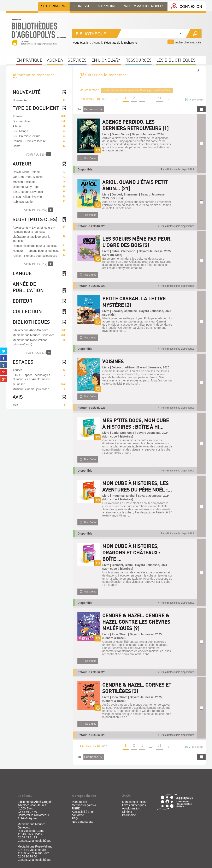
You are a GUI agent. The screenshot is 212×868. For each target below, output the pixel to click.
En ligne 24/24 (106, 60)
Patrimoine (129, 815)
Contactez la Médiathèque (34, 841)
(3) (39, 154)
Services (77, 60)
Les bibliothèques (176, 60)
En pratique (29, 60)
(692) (39, 210)
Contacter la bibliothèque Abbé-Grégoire (34, 817)
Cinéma (127, 812)
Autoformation (131, 808)
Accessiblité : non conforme (83, 813)
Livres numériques (134, 805)
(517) (39, 264)
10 (187, 100)
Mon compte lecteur (135, 802)
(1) (39, 352)
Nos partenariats (83, 822)
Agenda (55, 60)
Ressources (139, 60)
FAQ (75, 818)
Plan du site (79, 802)
